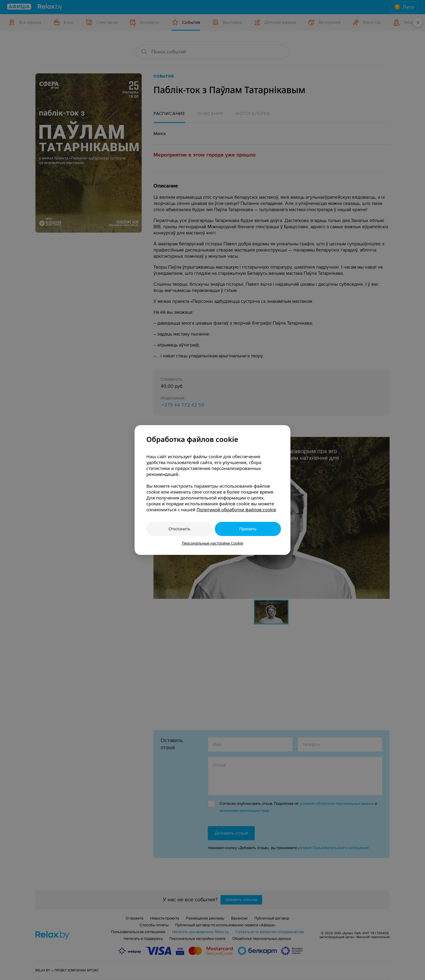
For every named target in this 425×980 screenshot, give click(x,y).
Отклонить (179, 529)
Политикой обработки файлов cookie (236, 509)
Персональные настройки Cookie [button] (212, 543)
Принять (248, 529)
